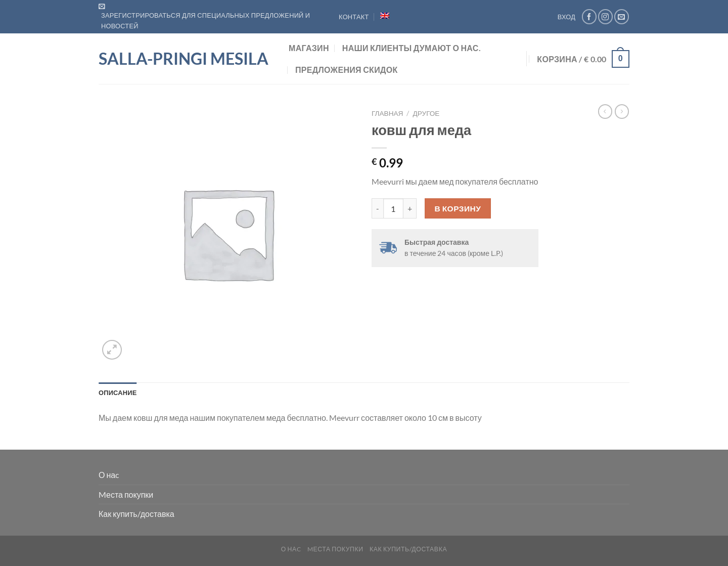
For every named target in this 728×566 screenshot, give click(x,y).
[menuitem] (385, 16)
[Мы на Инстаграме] (605, 16)
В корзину (458, 208)
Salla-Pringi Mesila (184, 59)
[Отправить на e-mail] (622, 16)
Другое (426, 113)
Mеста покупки (126, 494)
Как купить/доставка (136, 514)
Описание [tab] (118, 393)
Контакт (354, 17)
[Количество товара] (393, 208)
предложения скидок (347, 70)
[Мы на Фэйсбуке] (589, 16)
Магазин (309, 48)
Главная (387, 113)
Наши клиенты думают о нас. (412, 48)
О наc (109, 475)
